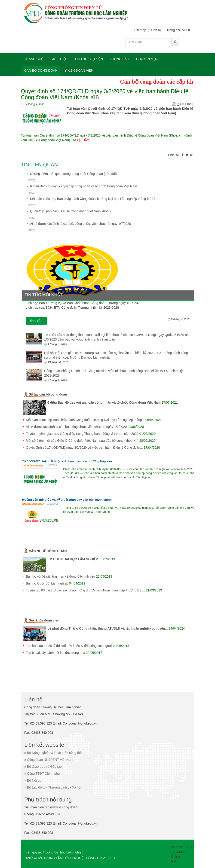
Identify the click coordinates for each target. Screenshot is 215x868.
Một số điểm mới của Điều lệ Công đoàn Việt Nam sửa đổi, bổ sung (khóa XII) (82, 441)
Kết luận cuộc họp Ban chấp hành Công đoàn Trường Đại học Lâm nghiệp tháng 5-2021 (94, 199)
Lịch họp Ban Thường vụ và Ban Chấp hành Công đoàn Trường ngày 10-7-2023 (84, 303)
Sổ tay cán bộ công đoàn (48, 394)
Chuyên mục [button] (147, 59)
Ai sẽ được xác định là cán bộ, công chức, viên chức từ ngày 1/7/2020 (80, 224)
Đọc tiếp (36, 321)
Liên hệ (156, 30)
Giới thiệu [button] (59, 59)
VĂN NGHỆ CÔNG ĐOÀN (48, 551)
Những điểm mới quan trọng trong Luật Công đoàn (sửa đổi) (73, 174)
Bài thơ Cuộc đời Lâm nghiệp (47, 583)
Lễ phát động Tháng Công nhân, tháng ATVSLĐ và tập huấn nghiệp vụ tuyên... (107, 628)
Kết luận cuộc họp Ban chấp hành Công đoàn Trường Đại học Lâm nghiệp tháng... (85, 420)
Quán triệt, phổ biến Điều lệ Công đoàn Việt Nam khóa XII (72, 211)
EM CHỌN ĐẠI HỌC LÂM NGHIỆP (73, 559)
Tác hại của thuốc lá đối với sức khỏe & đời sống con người (69, 646)
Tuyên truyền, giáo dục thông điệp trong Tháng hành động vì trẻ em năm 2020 (82, 434)
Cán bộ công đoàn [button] (41, 70)
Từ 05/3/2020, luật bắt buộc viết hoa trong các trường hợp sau (67, 461)
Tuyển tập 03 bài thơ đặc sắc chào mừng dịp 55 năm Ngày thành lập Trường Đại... (85, 590)
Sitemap (140, 30)
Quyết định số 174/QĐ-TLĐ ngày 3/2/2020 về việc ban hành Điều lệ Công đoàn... (84, 448)
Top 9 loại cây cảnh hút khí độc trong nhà (55, 653)
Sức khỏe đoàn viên (44, 620)
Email (187, 104)
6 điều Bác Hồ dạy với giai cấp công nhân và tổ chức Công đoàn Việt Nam (84, 186)
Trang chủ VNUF (179, 30)
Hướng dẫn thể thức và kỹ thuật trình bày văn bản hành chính (67, 500)
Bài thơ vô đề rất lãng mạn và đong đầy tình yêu (60, 576)
